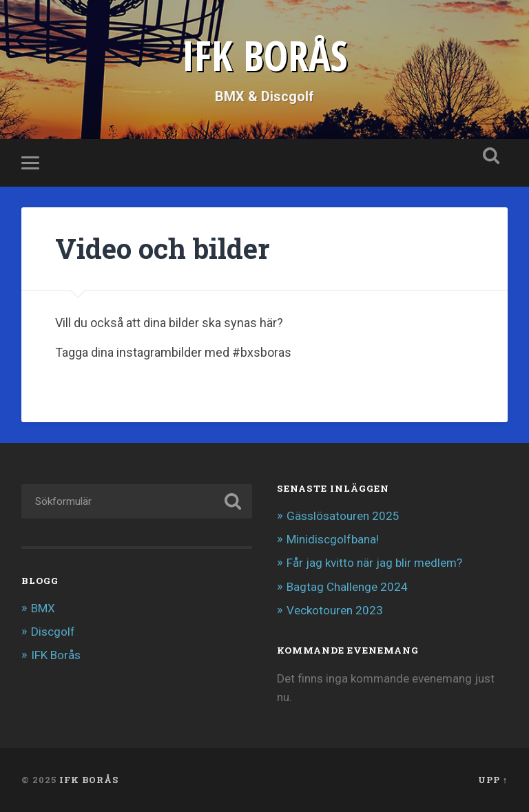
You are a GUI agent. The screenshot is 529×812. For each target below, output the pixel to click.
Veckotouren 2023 (335, 610)
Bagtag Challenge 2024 (347, 587)
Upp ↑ (493, 780)
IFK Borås (56, 655)
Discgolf (53, 632)
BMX (43, 608)
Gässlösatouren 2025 (343, 516)
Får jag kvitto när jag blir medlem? (374, 563)
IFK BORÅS (264, 55)
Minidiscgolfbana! (333, 539)
